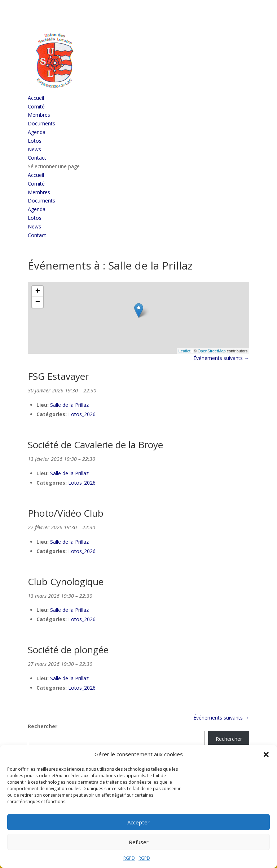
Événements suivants (221, 358)
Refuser (139, 842)
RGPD (129, 858)
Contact (37, 158)
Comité (36, 106)
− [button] (38, 302)
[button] (266, 755)
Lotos (35, 141)
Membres (39, 115)
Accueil (36, 98)
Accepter (138, 822)
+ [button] (38, 291)
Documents (41, 123)
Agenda (37, 132)
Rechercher (43, 726)
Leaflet (184, 351)
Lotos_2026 (82, 414)
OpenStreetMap (212, 351)
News (34, 149)
